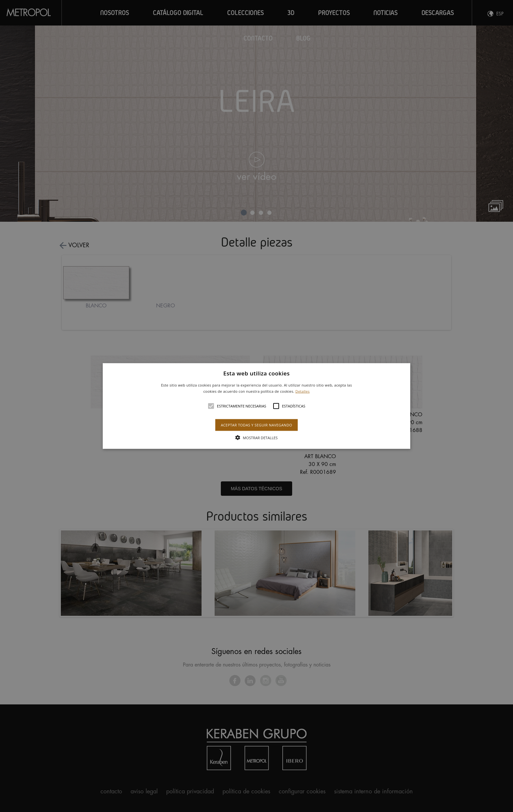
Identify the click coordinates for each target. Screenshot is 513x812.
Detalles (303, 391)
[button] (257, 406)
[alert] (256, 406)
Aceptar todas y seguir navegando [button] (256, 425)
